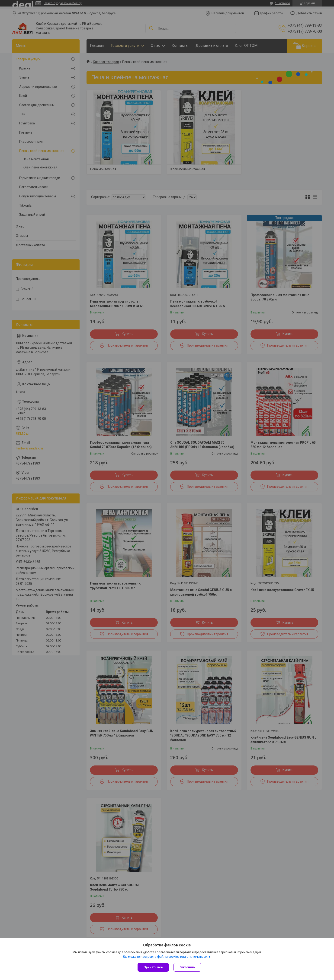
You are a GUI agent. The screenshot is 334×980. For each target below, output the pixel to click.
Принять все (153, 967)
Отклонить (187, 967)
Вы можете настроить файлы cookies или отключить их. (165, 957)
